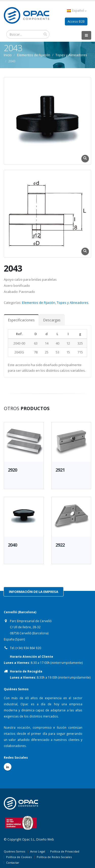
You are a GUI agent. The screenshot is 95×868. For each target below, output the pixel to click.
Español (77, 11)
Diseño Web (45, 839)
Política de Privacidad (65, 851)
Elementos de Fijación (34, 55)
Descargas (52, 320)
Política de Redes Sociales (54, 857)
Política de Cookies (19, 857)
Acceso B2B (76, 21)
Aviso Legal (38, 851)
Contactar (13, 863)
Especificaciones (21, 320)
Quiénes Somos (14, 851)
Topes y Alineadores (71, 55)
